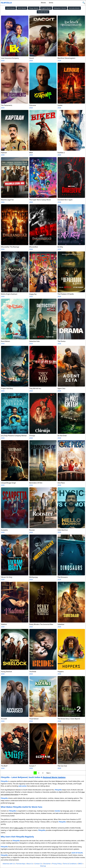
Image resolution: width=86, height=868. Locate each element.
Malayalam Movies (60, 8)
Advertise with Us (9, 864)
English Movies (46, 8)
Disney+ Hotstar (40, 822)
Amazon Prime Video (26, 822)
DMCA (80, 864)
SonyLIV (55, 822)
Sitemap (43, 866)
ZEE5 (48, 822)
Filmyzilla (6, 3)
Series (51, 3)
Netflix (16, 822)
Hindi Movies (11, 8)
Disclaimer (47, 864)
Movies (43, 3)
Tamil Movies (22, 8)
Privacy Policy (57, 864)
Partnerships (21, 864)
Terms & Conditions (70, 864)
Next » (49, 773)
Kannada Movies (74, 8)
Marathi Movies (43, 12)
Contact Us (38, 864)
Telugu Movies (34, 8)
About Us (30, 864)
